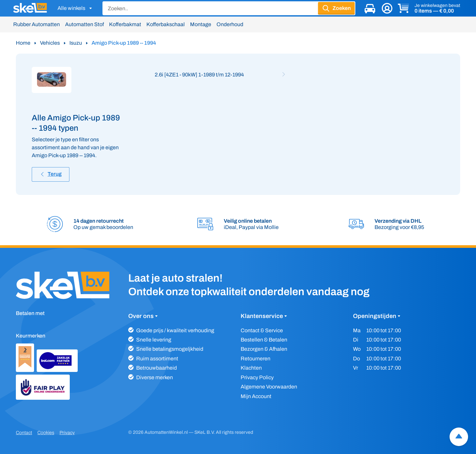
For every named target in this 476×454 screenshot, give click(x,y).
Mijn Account (256, 396)
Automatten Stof (84, 24)
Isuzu (76, 43)
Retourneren (256, 359)
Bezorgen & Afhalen (264, 349)
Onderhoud (230, 24)
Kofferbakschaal (166, 24)
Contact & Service (262, 330)
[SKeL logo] (30, 8)
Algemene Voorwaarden (269, 387)
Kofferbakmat (125, 24)
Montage (201, 24)
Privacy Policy (257, 377)
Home (23, 43)
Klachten (251, 368)
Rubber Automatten (37, 24)
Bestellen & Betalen (264, 340)
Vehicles (50, 43)
